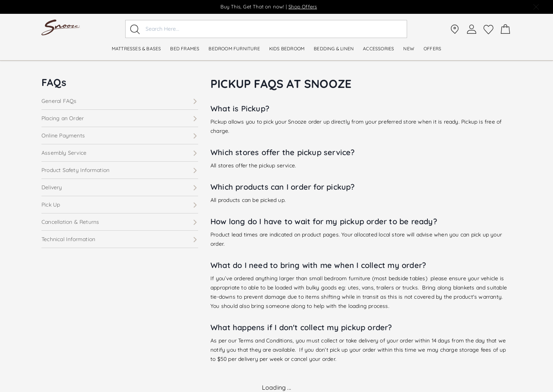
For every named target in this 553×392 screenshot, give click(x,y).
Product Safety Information (120, 170)
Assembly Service (120, 153)
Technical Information (120, 239)
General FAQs (120, 101)
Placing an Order (120, 118)
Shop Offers (303, 7)
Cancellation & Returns (120, 222)
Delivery (120, 187)
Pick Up (120, 205)
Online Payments (120, 136)
